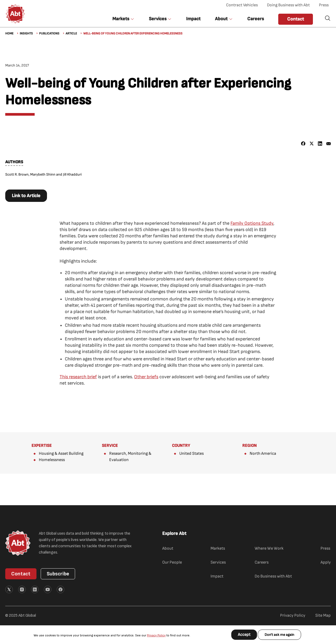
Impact (193, 19)
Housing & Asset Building (61, 454)
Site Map (323, 615)
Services (218, 562)
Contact (296, 19)
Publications (49, 34)
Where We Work (269, 548)
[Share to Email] (329, 144)
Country (181, 446)
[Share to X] (312, 144)
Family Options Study (252, 223)
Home (9, 34)
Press (324, 5)
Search (328, 18)
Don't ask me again (279, 635)
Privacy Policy (156, 635)
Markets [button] (121, 19)
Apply (326, 562)
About (168, 548)
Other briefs (146, 377)
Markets (218, 548)
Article (71, 34)
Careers (256, 19)
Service (110, 446)
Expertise (42, 446)
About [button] (221, 19)
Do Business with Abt (273, 576)
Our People (172, 562)
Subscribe (58, 574)
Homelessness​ (52, 460)
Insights (26, 34)
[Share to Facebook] (303, 144)
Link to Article (26, 196)
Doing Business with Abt (288, 5)
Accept (244, 635)
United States (191, 454)
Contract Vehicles (242, 5)
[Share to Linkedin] (320, 144)
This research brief (78, 377)
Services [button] (158, 19)
